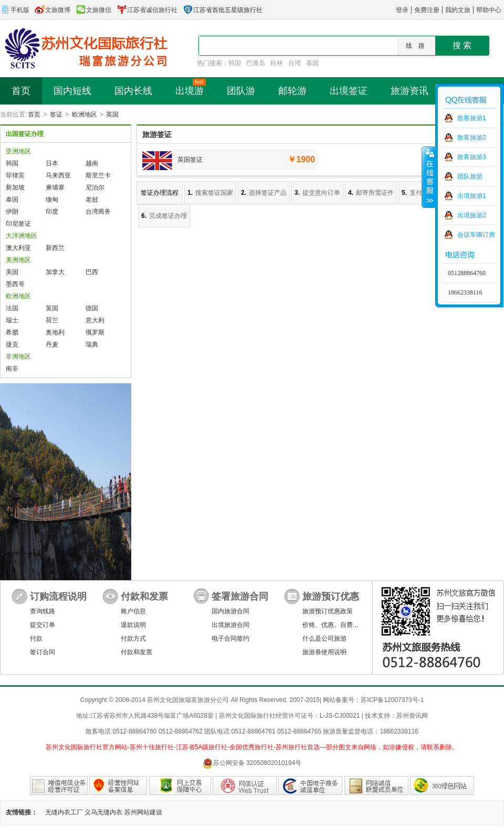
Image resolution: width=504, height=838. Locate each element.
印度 (52, 212)
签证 (56, 114)
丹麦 (52, 344)
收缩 (429, 177)
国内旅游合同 (230, 611)
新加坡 (15, 187)
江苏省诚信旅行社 (147, 10)
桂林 (277, 63)
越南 (92, 163)
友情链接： (22, 812)
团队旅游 (470, 176)
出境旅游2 (472, 215)
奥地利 (55, 332)
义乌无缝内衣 (103, 812)
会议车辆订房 (476, 235)
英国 (112, 114)
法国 (12, 308)
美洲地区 (18, 260)
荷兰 (52, 320)
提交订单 (43, 625)
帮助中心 (489, 10)
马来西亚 (58, 175)
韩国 (235, 63)
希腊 (12, 332)
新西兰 (55, 248)
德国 (92, 308)
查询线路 (43, 611)
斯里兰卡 (98, 175)
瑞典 (92, 344)
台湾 (295, 63)
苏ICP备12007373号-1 (392, 700)
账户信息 (133, 611)
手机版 (15, 10)
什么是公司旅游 (324, 638)
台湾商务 (98, 212)
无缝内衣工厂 (64, 812)
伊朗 (12, 212)
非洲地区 (18, 357)
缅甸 (52, 200)
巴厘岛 (256, 63)
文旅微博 (52, 10)
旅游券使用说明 (324, 652)
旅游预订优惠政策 (328, 611)
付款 (36, 638)
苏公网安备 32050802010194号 (252, 763)
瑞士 (12, 320)
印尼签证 (18, 224)
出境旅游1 (472, 196)
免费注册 (427, 10)
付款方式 (133, 638)
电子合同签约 (230, 638)
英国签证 (190, 160)
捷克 (12, 344)
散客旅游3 (472, 157)
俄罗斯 (95, 332)
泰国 (312, 63)
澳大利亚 (18, 248)
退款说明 (133, 625)
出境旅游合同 (230, 625)
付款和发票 (136, 652)
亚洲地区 (18, 151)
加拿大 (55, 272)
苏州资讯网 (412, 716)
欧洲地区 (85, 114)
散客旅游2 (472, 138)
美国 (12, 272)
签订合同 (43, 652)
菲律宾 (15, 175)
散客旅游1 (472, 118)
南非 (12, 369)
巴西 (92, 272)
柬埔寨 (55, 187)
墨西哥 (15, 284)
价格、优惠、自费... (330, 625)
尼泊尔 (95, 187)
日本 (52, 163)
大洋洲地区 (22, 236)
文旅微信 (93, 10)
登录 (402, 10)
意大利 (95, 320)
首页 (34, 114)
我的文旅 (458, 10)
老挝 (92, 200)
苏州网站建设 (143, 812)
